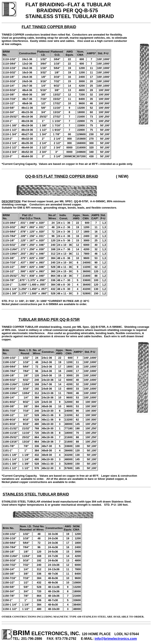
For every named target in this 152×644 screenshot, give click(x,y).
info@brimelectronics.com (116, 639)
